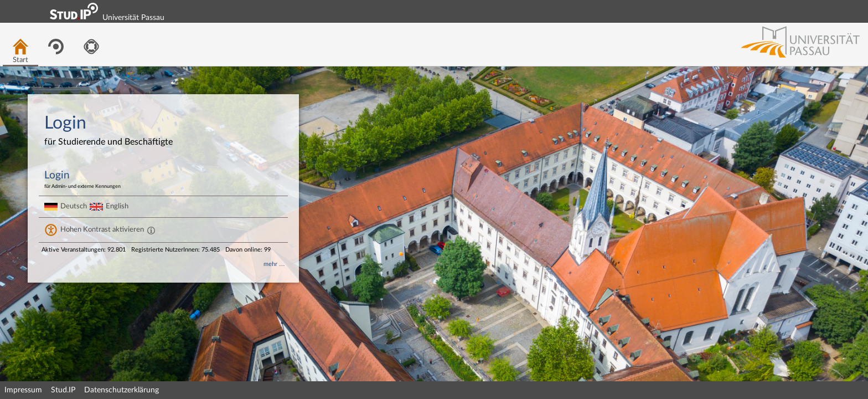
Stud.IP (63, 390)
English (117, 206)
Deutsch (74, 206)
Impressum (23, 390)
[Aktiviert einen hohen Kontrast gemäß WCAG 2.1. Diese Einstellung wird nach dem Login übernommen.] (151, 230)
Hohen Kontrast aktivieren (102, 229)
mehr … (274, 264)
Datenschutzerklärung (122, 390)
